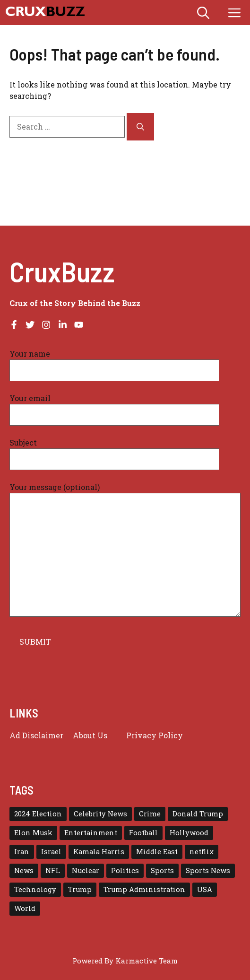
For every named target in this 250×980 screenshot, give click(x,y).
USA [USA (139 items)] (205, 889)
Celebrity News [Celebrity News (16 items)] (100, 814)
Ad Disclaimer (36, 735)
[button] (203, 13)
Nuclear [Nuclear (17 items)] (86, 871)
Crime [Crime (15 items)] (150, 814)
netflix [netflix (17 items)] (202, 852)
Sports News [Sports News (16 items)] (208, 871)
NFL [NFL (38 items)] (53, 871)
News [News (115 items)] (24, 871)
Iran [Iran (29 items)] (22, 852)
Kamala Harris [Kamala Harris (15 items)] (99, 852)
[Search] (140, 127)
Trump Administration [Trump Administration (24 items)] (144, 889)
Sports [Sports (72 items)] (162, 871)
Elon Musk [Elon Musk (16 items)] (33, 833)
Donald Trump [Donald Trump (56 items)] (198, 814)
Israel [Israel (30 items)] (51, 852)
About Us (90, 735)
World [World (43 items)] (25, 908)
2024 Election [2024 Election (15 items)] (38, 814)
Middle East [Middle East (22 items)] (157, 852)
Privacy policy (155, 735)
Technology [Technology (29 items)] (35, 889)
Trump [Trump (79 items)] (80, 889)
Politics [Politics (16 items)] (125, 871)
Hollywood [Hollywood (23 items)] (189, 833)
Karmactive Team (147, 961)
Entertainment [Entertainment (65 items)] (91, 833)
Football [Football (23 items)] (143, 833)
